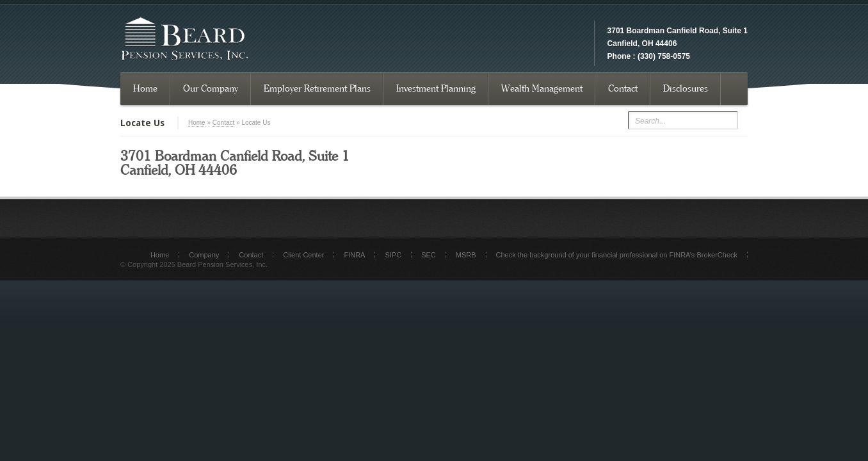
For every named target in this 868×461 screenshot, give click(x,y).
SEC (429, 255)
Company (204, 255)
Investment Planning (436, 89)
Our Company (211, 89)
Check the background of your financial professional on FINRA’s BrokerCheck (617, 255)
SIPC (393, 255)
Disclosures (686, 89)
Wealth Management (542, 89)
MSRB (466, 255)
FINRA (354, 255)
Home (145, 89)
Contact (623, 89)
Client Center (303, 255)
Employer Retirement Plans (317, 89)
